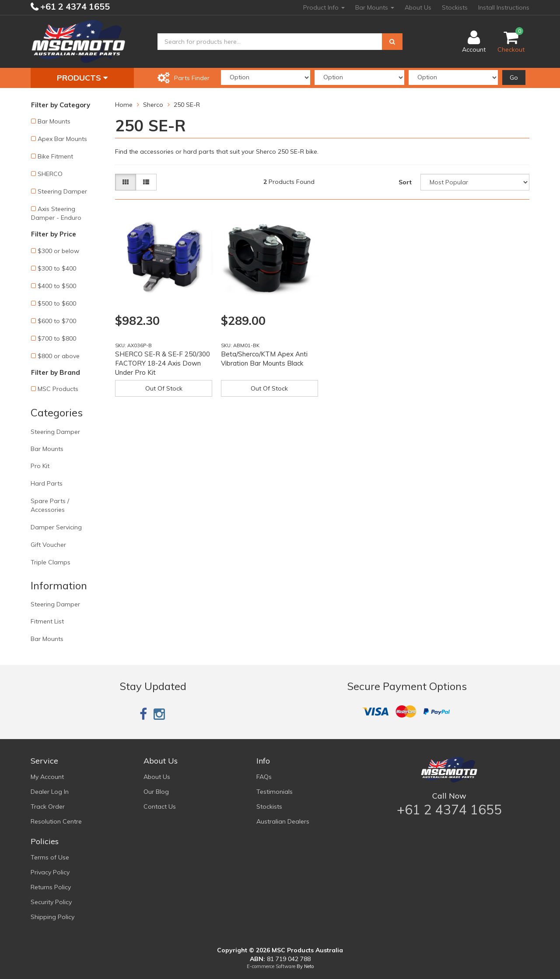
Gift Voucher (48, 545)
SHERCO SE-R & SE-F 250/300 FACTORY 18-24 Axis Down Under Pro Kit (163, 363)
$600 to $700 (57, 321)
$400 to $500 (57, 286)
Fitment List (47, 621)
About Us (418, 7)
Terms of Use (50, 857)
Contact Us (160, 806)
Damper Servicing (56, 527)
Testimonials (275, 792)
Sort (405, 182)
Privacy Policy (50, 872)
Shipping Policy (52, 917)
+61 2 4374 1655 (74, 6)
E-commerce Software (271, 966)
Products (82, 78)
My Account (47, 777)
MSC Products (58, 389)
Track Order (48, 806)
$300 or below (58, 251)
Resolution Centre (56, 821)
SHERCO (50, 174)
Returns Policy (51, 887)
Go (514, 77)
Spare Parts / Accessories (50, 505)
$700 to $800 (57, 338)
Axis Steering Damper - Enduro (56, 213)
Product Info (324, 7)
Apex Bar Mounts (62, 139)
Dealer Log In (50, 792)
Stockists (455, 7)
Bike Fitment (55, 156)
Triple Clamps (51, 562)
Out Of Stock (164, 388)
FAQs (264, 777)
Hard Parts (47, 483)
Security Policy (51, 902)
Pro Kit (40, 466)
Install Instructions (504, 7)
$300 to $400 (57, 268)
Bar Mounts (375, 7)
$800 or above (59, 356)
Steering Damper (62, 191)
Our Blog (156, 792)
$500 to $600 (57, 303)
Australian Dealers (283, 821)
